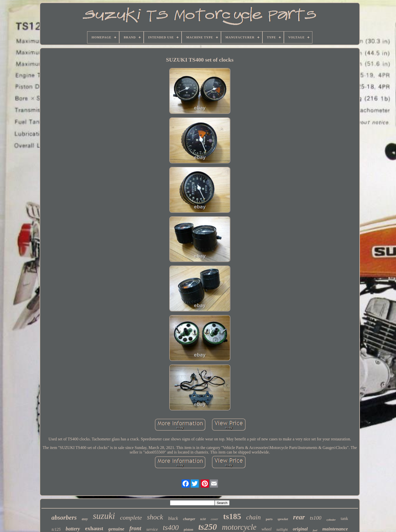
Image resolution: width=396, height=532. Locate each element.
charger (189, 519)
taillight (282, 530)
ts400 (171, 527)
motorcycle (239, 527)
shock (155, 517)
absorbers (64, 517)
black (173, 518)
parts (269, 519)
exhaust (94, 528)
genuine (116, 529)
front (135, 528)
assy (85, 519)
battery (73, 529)
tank (344, 518)
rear (299, 517)
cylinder (331, 520)
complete (131, 518)
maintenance (335, 529)
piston (189, 529)
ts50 (203, 519)
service (152, 529)
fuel (315, 530)
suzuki (104, 516)
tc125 (56, 529)
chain (254, 517)
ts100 (316, 518)
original (300, 529)
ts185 (232, 516)
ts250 (208, 527)
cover (215, 519)
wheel (266, 529)
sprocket (283, 519)
